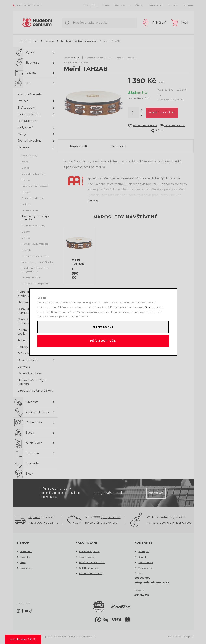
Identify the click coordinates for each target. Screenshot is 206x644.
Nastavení (103, 326)
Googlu (149, 305)
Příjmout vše (103, 342)
